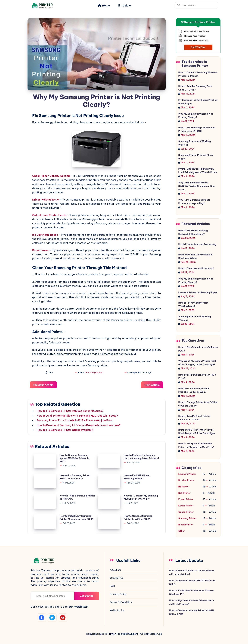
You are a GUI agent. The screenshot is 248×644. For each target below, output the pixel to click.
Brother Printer (187, 480)
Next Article (152, 385)
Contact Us (117, 578)
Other (182, 531)
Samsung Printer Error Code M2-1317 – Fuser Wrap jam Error (75, 420)
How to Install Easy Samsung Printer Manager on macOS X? (76, 518)
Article (124, 6)
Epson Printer (186, 499)
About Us (115, 570)
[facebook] (42, 618)
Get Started (87, 596)
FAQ (112, 586)
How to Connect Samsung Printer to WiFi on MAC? (138, 518)
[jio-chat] (198, 36)
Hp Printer (184, 487)
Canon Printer (186, 512)
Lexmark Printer (187, 474)
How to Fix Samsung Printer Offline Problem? (65, 430)
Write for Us (117, 610)
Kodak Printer (186, 506)
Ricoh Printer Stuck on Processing (197, 244)
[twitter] (52, 618)
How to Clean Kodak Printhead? (196, 268)
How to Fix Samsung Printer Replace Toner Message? (70, 411)
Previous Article (43, 385)
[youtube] (63, 618)
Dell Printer (185, 493)
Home (104, 6)
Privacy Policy (118, 594)
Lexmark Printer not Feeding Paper (198, 292)
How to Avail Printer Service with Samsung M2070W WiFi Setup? (77, 416)
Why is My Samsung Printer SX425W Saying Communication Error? (197, 186)
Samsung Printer (94, 372)
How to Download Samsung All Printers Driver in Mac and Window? (79, 425)
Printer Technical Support (123, 634)
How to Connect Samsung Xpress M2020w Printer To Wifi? (74, 458)
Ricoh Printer (186, 525)
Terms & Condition (121, 602)
